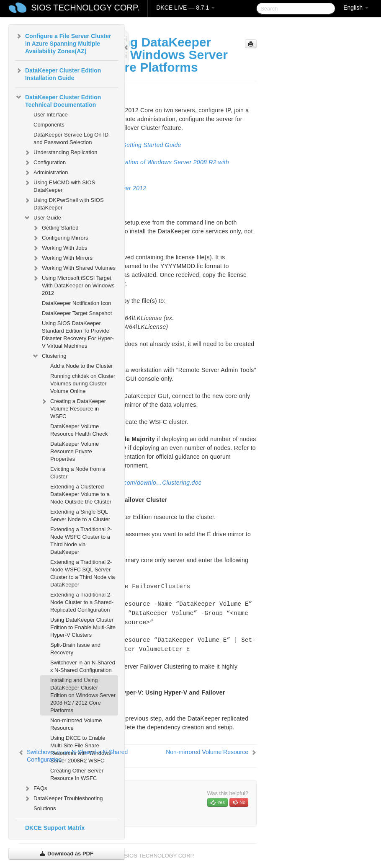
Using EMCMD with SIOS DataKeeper (59, 185)
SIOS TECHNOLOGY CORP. (85, 8)
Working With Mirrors (62, 258)
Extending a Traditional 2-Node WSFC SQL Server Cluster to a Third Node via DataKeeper (82, 573)
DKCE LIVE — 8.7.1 (185, 8)
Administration (46, 173)
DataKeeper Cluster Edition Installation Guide (58, 73)
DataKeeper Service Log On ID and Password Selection (71, 138)
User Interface (51, 115)
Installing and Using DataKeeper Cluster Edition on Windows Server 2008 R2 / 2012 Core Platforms (83, 695)
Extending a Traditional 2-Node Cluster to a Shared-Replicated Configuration (82, 602)
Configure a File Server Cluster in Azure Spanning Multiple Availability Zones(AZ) (63, 43)
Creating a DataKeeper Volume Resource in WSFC (73, 408)
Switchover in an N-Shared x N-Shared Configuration (83, 666)
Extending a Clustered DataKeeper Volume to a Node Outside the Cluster (81, 494)
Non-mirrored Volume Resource (76, 724)
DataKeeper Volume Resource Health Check (79, 430)
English (356, 8)
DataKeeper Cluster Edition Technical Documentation (58, 100)
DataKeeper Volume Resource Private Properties (75, 451)
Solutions (45, 808)
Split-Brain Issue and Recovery (75, 649)
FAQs (35, 788)
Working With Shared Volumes (74, 268)
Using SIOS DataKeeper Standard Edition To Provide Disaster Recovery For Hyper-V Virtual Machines (78, 335)
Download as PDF (66, 854)
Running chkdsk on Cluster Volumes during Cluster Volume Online (83, 384)
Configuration (45, 163)
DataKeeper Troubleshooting (63, 798)
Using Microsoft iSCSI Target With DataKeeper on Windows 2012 (73, 285)
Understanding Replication (60, 152)
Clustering (49, 356)
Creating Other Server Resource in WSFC (77, 774)
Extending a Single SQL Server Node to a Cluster (80, 515)
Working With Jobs (59, 248)
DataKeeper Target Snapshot (77, 313)
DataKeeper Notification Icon (76, 303)
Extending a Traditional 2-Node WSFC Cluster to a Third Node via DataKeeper (81, 541)
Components (49, 125)
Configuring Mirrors (60, 238)
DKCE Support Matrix (55, 828)
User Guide (42, 218)
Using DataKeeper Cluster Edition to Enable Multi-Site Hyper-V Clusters (83, 627)
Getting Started (55, 228)
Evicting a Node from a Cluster (78, 473)
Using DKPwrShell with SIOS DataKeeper (64, 203)
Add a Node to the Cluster (82, 366)
